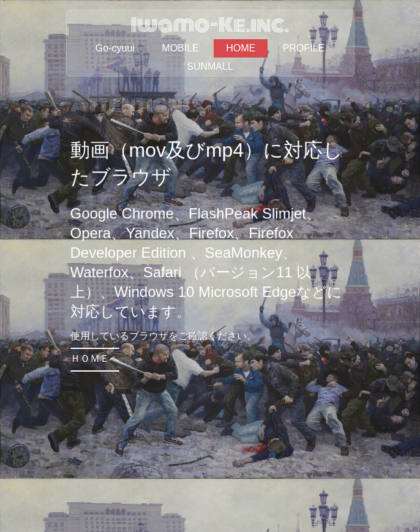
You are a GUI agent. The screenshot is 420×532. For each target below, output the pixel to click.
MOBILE (180, 48)
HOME (241, 48)
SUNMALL (210, 66)
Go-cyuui (115, 48)
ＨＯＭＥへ (95, 358)
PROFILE (304, 48)
